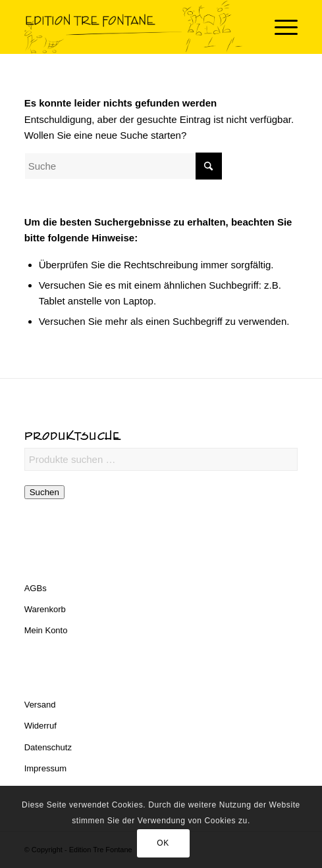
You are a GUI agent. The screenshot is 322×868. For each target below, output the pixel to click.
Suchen (44, 492)
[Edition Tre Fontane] (134, 27)
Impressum (45, 768)
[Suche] (123, 166)
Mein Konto (46, 630)
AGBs (36, 588)
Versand (40, 705)
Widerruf (40, 726)
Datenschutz (48, 747)
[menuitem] (280, 27)
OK (163, 843)
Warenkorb (45, 609)
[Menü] (280, 27)
